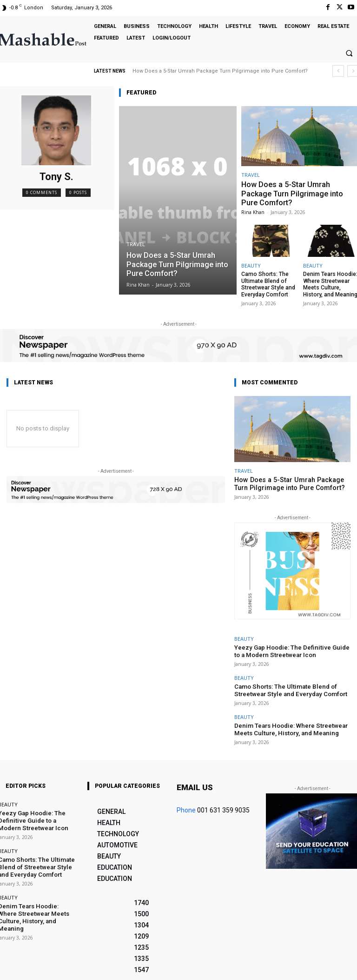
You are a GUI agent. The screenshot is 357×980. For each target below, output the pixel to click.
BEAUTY (251, 264)
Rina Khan (253, 210)
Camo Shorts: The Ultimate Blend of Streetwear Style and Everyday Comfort (265, 281)
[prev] (338, 71)
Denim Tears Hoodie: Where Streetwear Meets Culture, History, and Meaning (330, 281)
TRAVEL (136, 247)
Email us (195, 773)
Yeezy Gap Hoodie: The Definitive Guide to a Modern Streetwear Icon (287, 644)
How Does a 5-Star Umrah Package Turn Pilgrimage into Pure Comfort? (220, 71)
